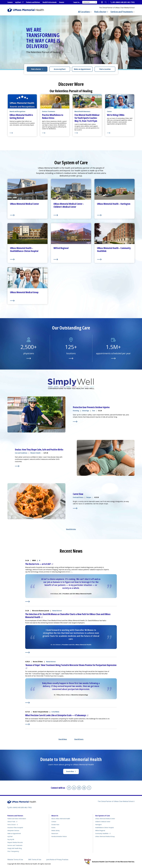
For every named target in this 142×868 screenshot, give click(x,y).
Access (60, 69)
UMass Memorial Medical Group (105, 836)
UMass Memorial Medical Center (105, 819)
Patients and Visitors (33, 2)
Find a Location (105, 69)
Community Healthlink (102, 833)
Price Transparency (13, 851)
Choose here (90, 2)
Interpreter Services (13, 830)
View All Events (79, 739)
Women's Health (35, 453)
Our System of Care (103, 816)
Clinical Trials (12, 821)
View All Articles (71, 529)
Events (53, 828)
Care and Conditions (21, 453)
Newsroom (55, 833)
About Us (55, 816)
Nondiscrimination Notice (59, 836)
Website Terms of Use (15, 860)
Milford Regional (100, 830)
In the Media (55, 712)
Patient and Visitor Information (17, 819)
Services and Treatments (122, 12)
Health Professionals (50, 2)
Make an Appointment (82, 69)
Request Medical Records (15, 842)
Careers (10, 2)
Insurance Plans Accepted (15, 828)
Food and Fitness (78, 497)
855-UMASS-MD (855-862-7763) (124, 2)
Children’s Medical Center (103, 822)
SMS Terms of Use (35, 860)
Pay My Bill (11, 839)
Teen (94, 411)
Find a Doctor (101, 12)
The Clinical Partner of (116, 801)
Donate (62, 2)
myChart (19, 2)
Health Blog (15, 848)
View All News (63, 739)
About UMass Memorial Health (61, 819)
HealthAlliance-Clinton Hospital (104, 828)
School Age (86, 411)
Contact (54, 822)
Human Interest (57, 611)
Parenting (76, 411)
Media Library (55, 830)
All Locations (84, 12)
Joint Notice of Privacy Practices (57, 860)
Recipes (89, 497)
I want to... (77, 2)
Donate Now (72, 772)
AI (40, 560)
